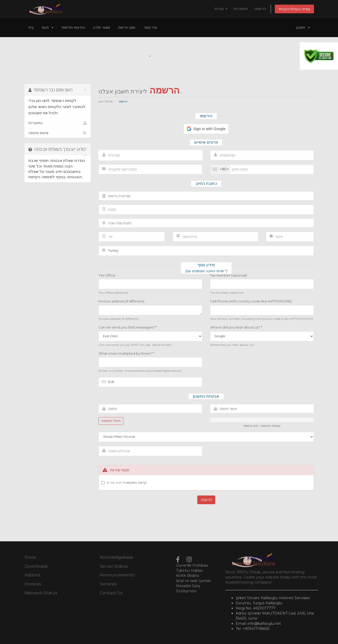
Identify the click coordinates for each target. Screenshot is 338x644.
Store (30, 557)
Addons (32, 575)
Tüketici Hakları (189, 571)
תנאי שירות (114, 482)
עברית (221, 9)
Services (108, 584)
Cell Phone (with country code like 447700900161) (251, 301)
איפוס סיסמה (58, 133)
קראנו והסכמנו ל (127, 482)
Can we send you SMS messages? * (128, 327)
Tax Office (107, 275)
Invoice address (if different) (121, 301)
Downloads (36, 566)
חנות (48, 27)
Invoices (33, 584)
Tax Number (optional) (228, 275)
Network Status (41, 593)
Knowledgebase (116, 557)
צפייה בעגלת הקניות (294, 9)
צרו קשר (150, 27)
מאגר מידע (102, 27)
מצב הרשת (127, 27)
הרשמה (260, 9)
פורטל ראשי (106, 101)
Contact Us (111, 593)
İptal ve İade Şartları (193, 581)
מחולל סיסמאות (111, 421)
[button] (206, 129)
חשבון (303, 27)
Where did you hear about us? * (236, 327)
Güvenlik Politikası (192, 565)
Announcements (117, 575)
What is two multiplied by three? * (126, 353)
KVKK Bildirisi (188, 576)
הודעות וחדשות (73, 27)
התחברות (241, 9)
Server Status (114, 566)
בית (31, 27)
